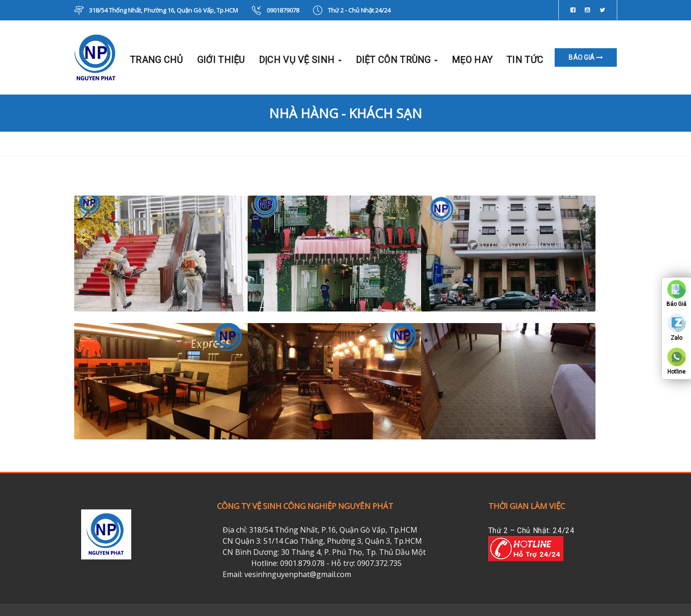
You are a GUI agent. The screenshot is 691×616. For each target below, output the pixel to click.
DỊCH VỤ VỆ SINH (300, 60)
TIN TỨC (525, 60)
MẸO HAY (472, 60)
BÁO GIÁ (586, 57)
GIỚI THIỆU (221, 60)
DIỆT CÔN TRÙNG (397, 60)
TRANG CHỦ (157, 60)
